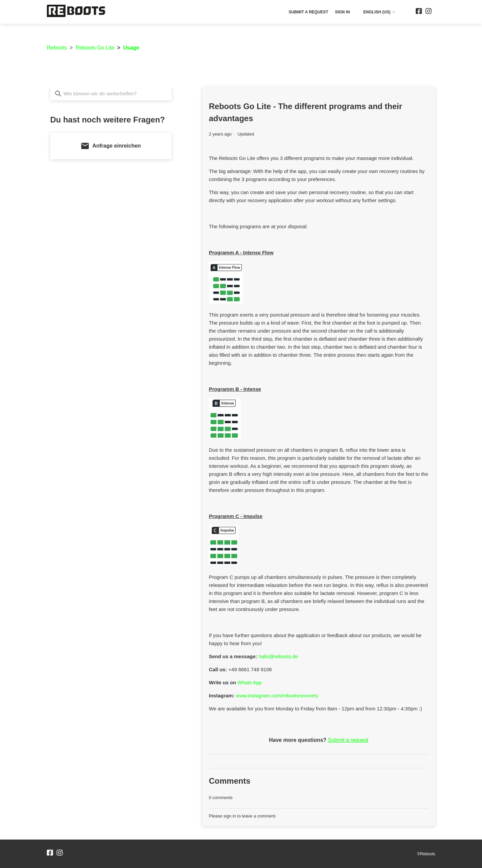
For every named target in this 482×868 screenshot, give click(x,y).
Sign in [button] (343, 12)
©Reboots (426, 854)
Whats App (250, 682)
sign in (230, 816)
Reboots (57, 48)
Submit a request (308, 12)
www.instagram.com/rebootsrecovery (277, 696)
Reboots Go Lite (95, 48)
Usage (131, 48)
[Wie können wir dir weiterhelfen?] (111, 94)
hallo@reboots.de (278, 656)
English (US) (379, 12)
